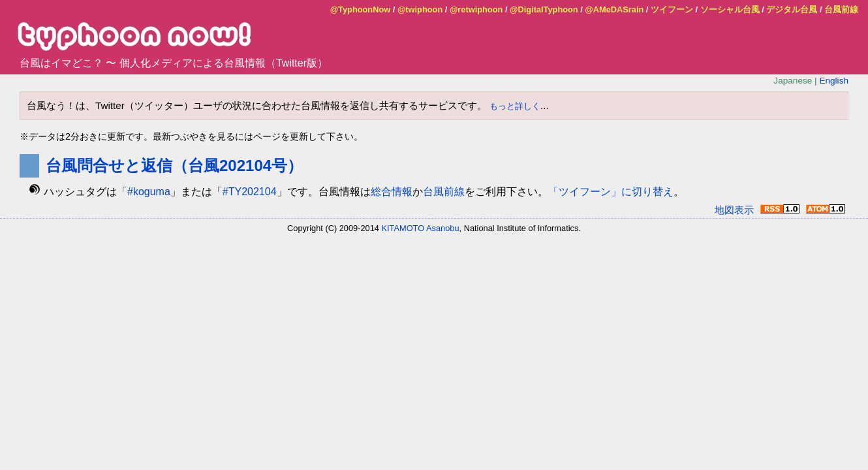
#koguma (149, 192)
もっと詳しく (515, 106)
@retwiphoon (476, 9)
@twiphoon (420, 9)
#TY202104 (250, 192)
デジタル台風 (792, 9)
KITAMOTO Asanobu (421, 228)
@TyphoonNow (361, 9)
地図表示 (734, 210)
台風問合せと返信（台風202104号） (174, 165)
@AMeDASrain (614, 9)
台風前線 (841, 9)
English (834, 81)
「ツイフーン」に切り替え (611, 192)
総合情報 (392, 192)
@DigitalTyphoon (544, 9)
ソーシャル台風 (730, 9)
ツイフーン (672, 9)
